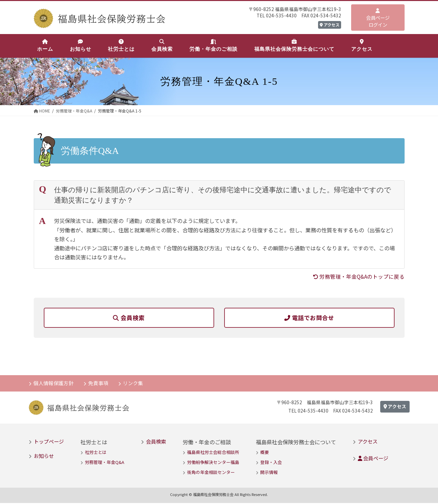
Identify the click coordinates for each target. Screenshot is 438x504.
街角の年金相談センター (211, 473)
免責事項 (99, 384)
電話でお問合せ (309, 318)
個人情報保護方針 (54, 384)
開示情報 (269, 473)
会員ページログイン (378, 18)
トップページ (49, 442)
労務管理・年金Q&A (105, 463)
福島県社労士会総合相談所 (213, 453)
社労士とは (96, 453)
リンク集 (134, 384)
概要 (265, 453)
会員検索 (129, 318)
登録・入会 (271, 463)
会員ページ (373, 459)
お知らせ (44, 456)
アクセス (330, 25)
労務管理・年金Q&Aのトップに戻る (358, 276)
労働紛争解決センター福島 (213, 463)
